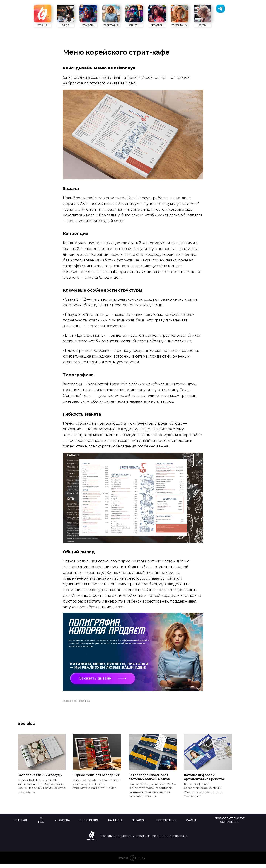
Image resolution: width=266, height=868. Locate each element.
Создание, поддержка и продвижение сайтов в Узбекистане (144, 839)
